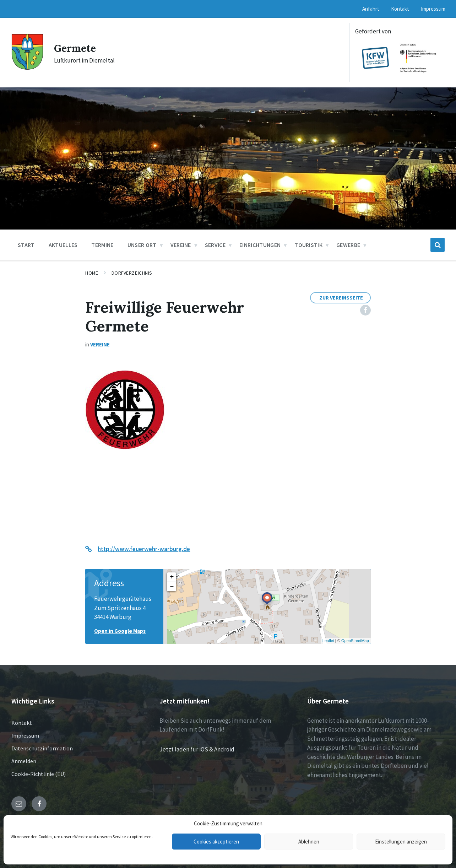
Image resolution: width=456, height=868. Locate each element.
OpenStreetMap (355, 641)
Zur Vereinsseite (341, 298)
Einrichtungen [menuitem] (260, 245)
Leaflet (328, 641)
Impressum (25, 735)
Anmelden (24, 761)
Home (92, 273)
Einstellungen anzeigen (401, 842)
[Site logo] (27, 68)
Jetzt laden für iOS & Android (197, 749)
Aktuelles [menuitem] (63, 245)
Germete (77, 48)
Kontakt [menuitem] (400, 9)
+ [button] (172, 577)
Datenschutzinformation (42, 748)
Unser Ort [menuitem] (142, 245)
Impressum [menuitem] (433, 9)
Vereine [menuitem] (181, 245)
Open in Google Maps (120, 631)
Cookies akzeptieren (216, 842)
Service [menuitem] (215, 245)
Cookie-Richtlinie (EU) (39, 774)
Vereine (100, 344)
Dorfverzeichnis (132, 273)
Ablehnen (309, 842)
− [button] (172, 587)
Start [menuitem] (26, 245)
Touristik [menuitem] (308, 245)
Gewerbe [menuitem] (348, 245)
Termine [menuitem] (102, 245)
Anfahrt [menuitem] (371, 9)
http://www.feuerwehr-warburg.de (144, 549)
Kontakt (22, 723)
